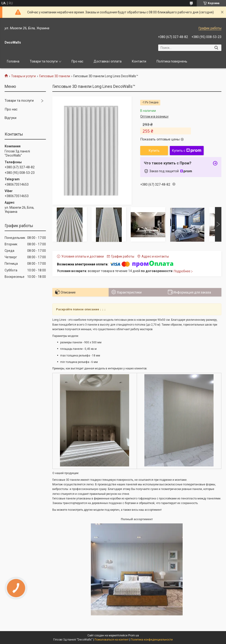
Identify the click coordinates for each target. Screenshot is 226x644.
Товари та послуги (44, 61)
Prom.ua (134, 635)
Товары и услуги (23, 76)
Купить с (187, 151)
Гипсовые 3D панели (55, 76)
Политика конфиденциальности (152, 640)
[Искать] (216, 48)
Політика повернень (172, 61)
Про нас (77, 61)
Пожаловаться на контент (112, 640)
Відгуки (10, 118)
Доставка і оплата (108, 61)
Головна (13, 61)
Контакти (139, 61)
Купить (154, 151)
